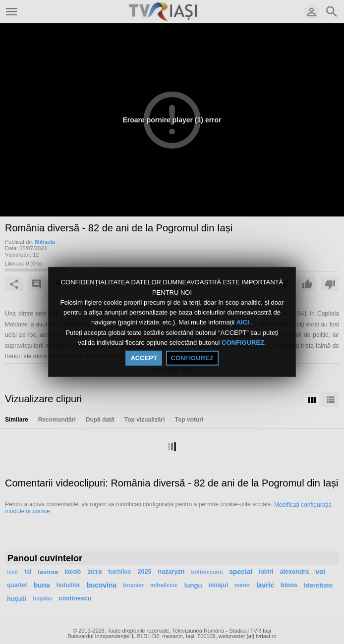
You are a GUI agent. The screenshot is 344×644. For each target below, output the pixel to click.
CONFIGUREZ (243, 343)
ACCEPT (143, 358)
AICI (244, 323)
